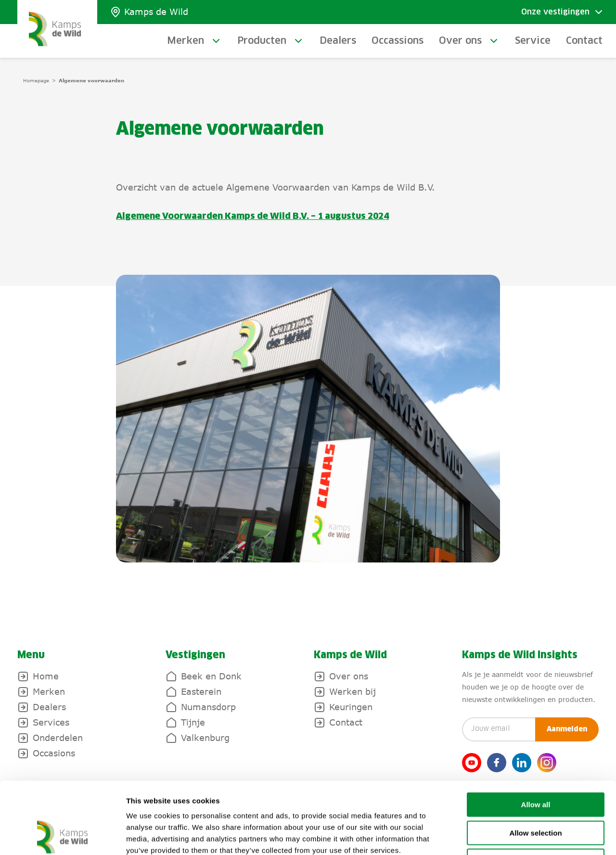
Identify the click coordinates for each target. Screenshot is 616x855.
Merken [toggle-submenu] (186, 41)
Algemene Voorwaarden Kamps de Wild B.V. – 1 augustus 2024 (252, 217)
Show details (505, 836)
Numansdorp (208, 707)
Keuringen (351, 707)
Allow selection (535, 766)
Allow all (536, 737)
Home (46, 676)
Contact (584, 41)
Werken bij (353, 691)
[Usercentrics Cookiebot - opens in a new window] (62, 836)
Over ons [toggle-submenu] (460, 41)
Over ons (349, 676)
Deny (536, 794)
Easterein (201, 691)
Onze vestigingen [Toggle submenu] (555, 12)
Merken (49, 691)
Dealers (338, 41)
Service (533, 41)
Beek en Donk (211, 676)
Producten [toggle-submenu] (262, 41)
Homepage (36, 80)
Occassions (398, 41)
